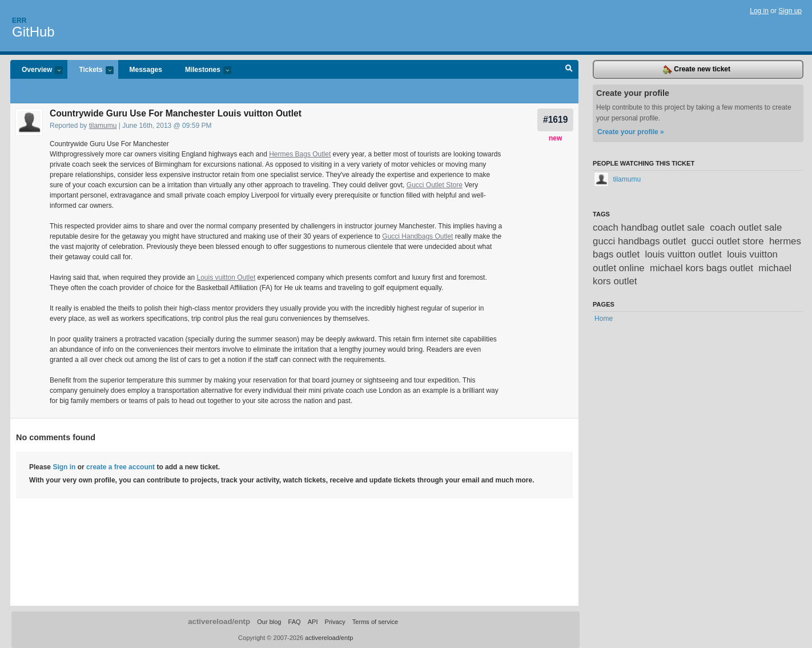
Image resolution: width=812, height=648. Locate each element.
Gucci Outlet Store (435, 185)
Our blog (269, 622)
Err (19, 21)
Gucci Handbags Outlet (417, 236)
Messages (146, 70)
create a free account (120, 467)
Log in (759, 11)
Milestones (202, 71)
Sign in (64, 467)
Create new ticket (697, 70)
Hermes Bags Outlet (300, 154)
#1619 (555, 120)
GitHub (33, 32)
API (313, 622)
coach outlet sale (746, 228)
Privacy (335, 622)
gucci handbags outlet (639, 241)
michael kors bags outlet (702, 268)
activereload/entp (219, 621)
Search (569, 70)
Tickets (90, 71)
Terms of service (375, 622)
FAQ (295, 622)
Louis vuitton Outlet (226, 277)
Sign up (790, 11)
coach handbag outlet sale (649, 228)
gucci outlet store (728, 241)
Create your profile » (631, 132)
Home (604, 319)
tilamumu (103, 126)
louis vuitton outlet (684, 254)
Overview (37, 71)
